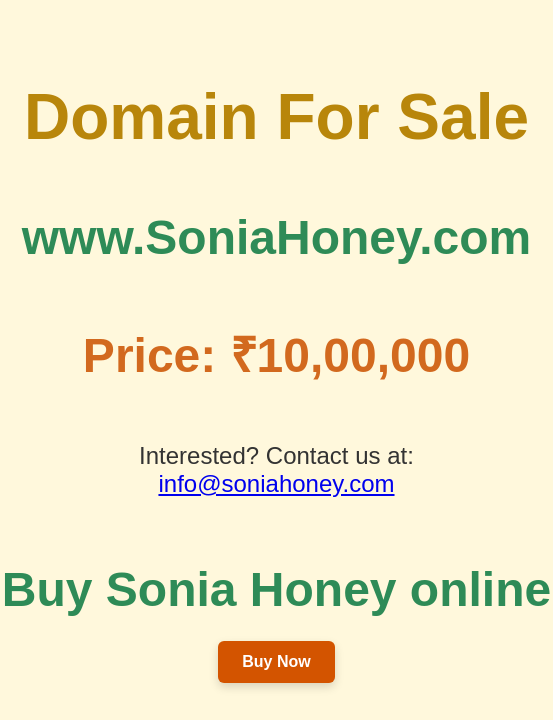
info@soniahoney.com (276, 483)
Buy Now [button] (276, 661)
